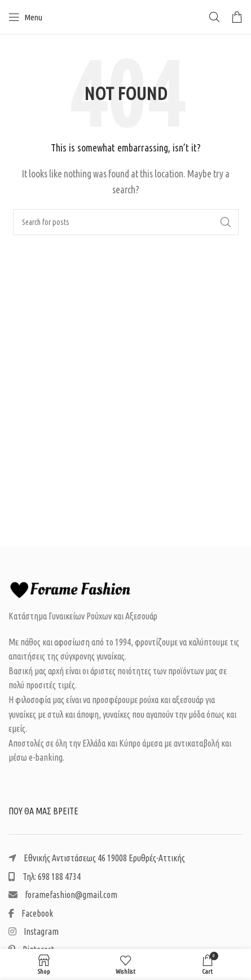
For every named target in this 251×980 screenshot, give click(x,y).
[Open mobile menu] (25, 17)
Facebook (31, 913)
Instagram (34, 931)
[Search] (214, 17)
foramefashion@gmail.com (63, 895)
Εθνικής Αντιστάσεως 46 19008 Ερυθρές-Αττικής (97, 858)
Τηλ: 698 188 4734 (45, 877)
